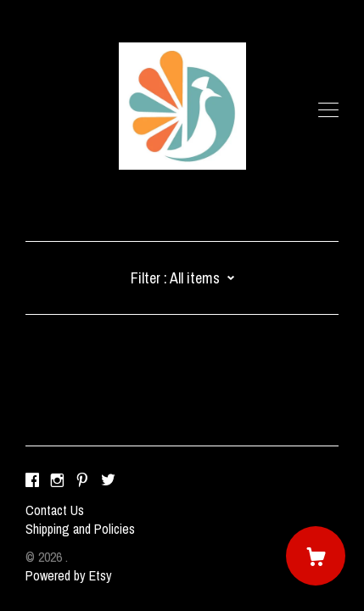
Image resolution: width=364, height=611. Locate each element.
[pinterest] (82, 481)
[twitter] (108, 481)
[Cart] (316, 556)
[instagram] (57, 481)
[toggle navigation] (328, 110)
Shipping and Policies (80, 529)
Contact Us (55, 510)
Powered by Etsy (69, 575)
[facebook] (32, 481)
